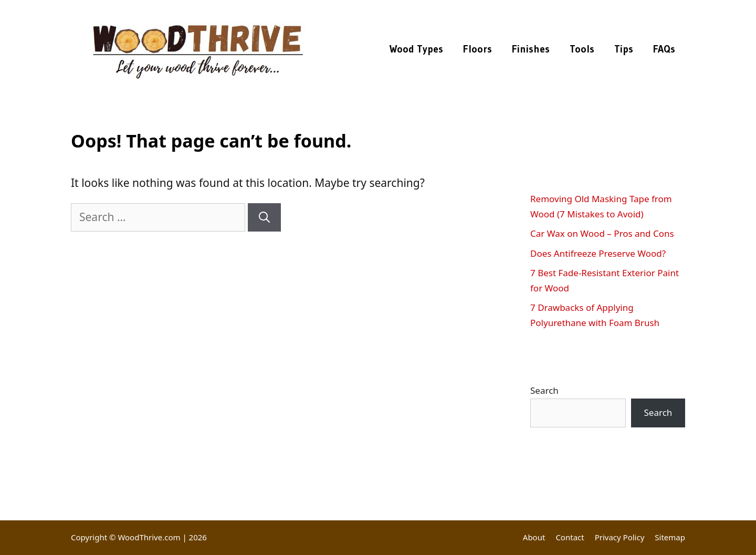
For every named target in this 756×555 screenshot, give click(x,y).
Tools (582, 49)
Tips (624, 49)
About (534, 537)
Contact (570, 537)
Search (544, 390)
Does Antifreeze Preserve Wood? (598, 253)
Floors (477, 49)
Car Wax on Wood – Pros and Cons (602, 233)
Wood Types (416, 49)
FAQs (664, 49)
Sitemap (670, 537)
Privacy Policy (620, 537)
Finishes (531, 49)
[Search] (264, 217)
